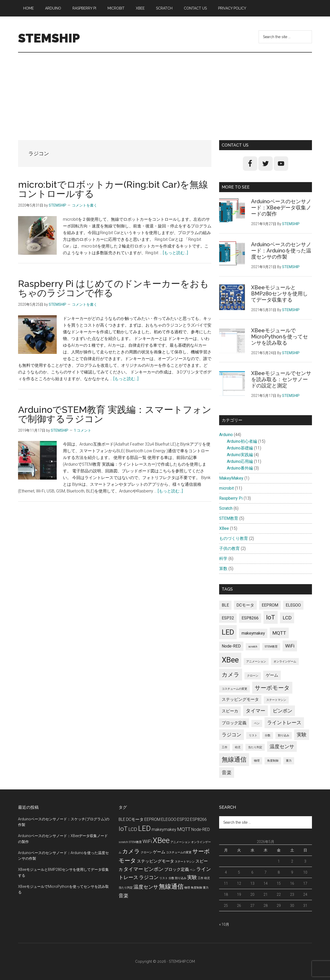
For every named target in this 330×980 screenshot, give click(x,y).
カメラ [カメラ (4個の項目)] (231, 675)
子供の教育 (229, 548)
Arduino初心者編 (242, 441)
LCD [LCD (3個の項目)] (287, 618)
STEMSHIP (49, 38)
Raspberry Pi (231, 498)
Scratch (226, 508)
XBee (224, 528)
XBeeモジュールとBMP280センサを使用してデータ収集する (279, 294)
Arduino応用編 (240, 461)
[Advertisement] (165, 91)
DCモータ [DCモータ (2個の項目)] (245, 605)
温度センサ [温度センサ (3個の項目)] (282, 747)
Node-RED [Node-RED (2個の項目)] (231, 646)
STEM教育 (229, 518)
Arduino (226, 435)
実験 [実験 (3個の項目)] (302, 735)
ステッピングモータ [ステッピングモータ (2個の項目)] (240, 699)
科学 (223, 559)
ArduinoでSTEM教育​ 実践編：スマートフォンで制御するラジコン (115, 414)
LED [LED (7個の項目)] (228, 632)
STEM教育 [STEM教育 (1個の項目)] (271, 647)
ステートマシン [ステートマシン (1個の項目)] (276, 700)
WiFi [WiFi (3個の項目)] (290, 646)
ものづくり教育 (234, 538)
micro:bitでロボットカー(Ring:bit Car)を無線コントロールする (113, 189)
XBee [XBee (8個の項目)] (230, 660)
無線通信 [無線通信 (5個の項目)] (234, 759)
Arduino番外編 (240, 468)
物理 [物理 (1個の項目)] (257, 761)
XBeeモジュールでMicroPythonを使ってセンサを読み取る (279, 337)
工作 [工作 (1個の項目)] (225, 747)
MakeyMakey (231, 478)
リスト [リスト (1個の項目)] (253, 735)
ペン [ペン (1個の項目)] (257, 723)
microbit (226, 488)
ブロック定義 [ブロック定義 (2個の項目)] (234, 723)
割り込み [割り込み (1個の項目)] (284, 735)
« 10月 (224, 924)
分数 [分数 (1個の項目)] (268, 735)
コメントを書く (85, 205)
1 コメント (83, 430)
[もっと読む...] (175, 253)
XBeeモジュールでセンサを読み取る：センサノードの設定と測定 (281, 379)
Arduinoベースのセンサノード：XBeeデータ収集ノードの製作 (281, 208)
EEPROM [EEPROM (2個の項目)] (270, 605)
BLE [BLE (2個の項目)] (225, 605)
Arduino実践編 (240, 455)
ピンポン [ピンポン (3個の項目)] (283, 711)
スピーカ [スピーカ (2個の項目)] (230, 711)
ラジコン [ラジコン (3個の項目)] (232, 735)
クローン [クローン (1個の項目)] (253, 676)
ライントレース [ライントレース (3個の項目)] (284, 723)
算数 (223, 569)
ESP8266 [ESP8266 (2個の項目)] (250, 618)
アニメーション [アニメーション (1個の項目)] (256, 662)
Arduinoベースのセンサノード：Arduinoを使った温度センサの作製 (281, 251)
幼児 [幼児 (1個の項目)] (238, 747)
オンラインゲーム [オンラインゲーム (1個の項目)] (285, 662)
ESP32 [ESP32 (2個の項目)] (228, 618)
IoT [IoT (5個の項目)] (271, 617)
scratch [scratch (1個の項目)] (253, 647)
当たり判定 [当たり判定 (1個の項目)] (255, 747)
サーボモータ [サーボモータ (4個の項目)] (272, 688)
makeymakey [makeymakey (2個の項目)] (253, 633)
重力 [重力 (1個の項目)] (289, 761)
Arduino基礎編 (240, 448)
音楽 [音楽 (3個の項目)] (227, 773)
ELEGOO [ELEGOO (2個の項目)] (293, 605)
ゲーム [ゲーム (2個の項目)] (272, 675)
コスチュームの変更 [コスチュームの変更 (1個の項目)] (234, 689)
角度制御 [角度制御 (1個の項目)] (273, 761)
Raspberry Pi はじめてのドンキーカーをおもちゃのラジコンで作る (113, 288)
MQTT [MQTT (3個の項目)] (279, 633)
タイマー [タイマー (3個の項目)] (255, 711)
